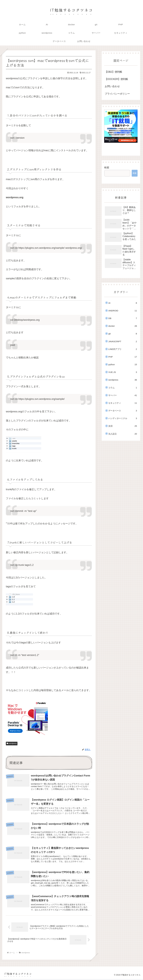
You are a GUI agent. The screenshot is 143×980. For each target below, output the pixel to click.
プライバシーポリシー (117, 94)
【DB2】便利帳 (113, 72)
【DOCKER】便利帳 (116, 79)
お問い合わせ (112, 86)
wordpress (12, 743)
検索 (107, 168)
